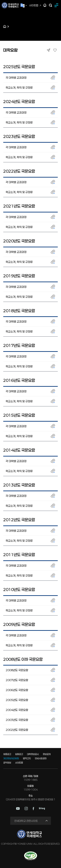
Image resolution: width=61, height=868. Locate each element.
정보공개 (47, 754)
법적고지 (27, 758)
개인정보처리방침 (11, 758)
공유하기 (48, 50)
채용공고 (7, 754)
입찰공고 (19, 754)
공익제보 (7, 763)
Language (24, 6)
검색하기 (51, 5)
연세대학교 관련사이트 (26, 821)
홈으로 (5, 26)
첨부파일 (53, 78)
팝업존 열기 (45, 5)
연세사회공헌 (41, 758)
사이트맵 (34, 5)
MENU (57, 5)
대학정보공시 (33, 754)
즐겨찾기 (55, 50)
